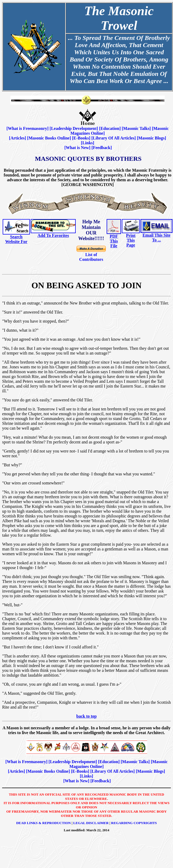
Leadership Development (74, 128)
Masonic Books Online (49, 138)
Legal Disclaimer (91, 823)
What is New (77, 148)
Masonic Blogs (152, 138)
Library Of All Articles (114, 138)
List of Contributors (91, 257)
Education (110, 128)
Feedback (102, 148)
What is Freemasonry (28, 128)
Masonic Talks (136, 128)
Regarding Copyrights (134, 823)
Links (88, 143)
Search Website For (16, 239)
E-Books (81, 138)
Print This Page (131, 240)
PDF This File (114, 241)
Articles (17, 138)
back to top (86, 716)
